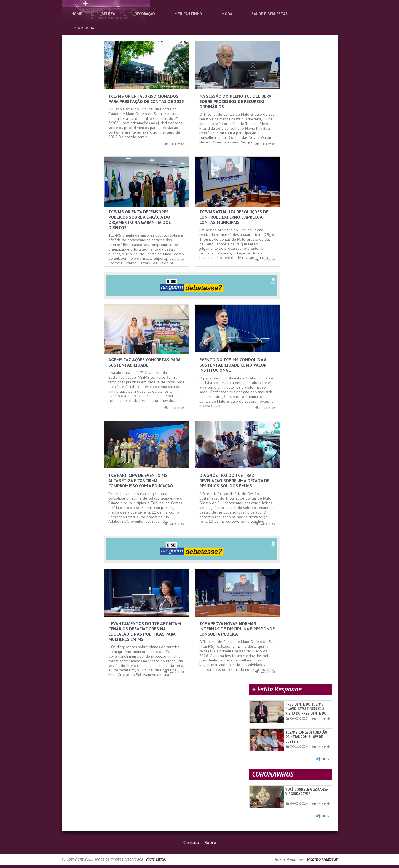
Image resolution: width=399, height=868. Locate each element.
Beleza (108, 14)
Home (77, 14)
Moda (227, 14)
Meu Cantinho (188, 14)
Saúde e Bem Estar (270, 14)
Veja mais (322, 760)
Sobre (210, 846)
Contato (191, 846)
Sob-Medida (83, 28)
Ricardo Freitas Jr (322, 862)
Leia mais (175, 144)
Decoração (145, 14)
